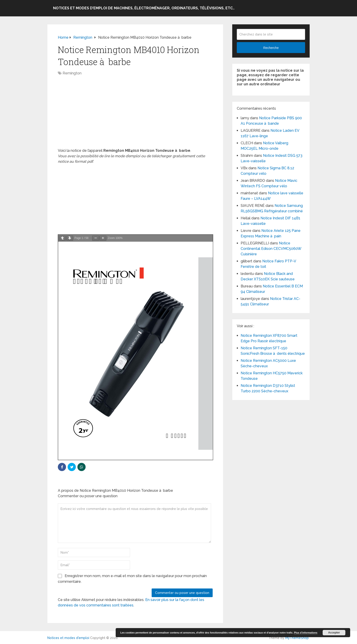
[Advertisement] (135, 114)
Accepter (334, 633)
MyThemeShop (297, 638)
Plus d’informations (306, 633)
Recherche (271, 48)
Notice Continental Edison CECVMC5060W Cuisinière (271, 249)
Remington (72, 73)
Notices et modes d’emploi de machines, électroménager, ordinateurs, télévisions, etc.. (144, 8)
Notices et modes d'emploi (68, 638)
